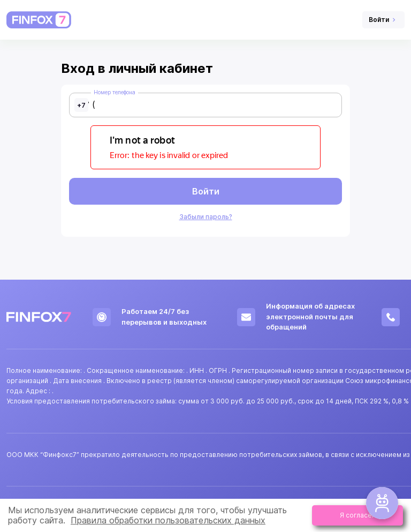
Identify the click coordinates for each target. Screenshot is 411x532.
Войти (206, 191)
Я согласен (358, 515)
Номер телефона (115, 92)
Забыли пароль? (206, 217)
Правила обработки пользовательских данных (168, 520)
